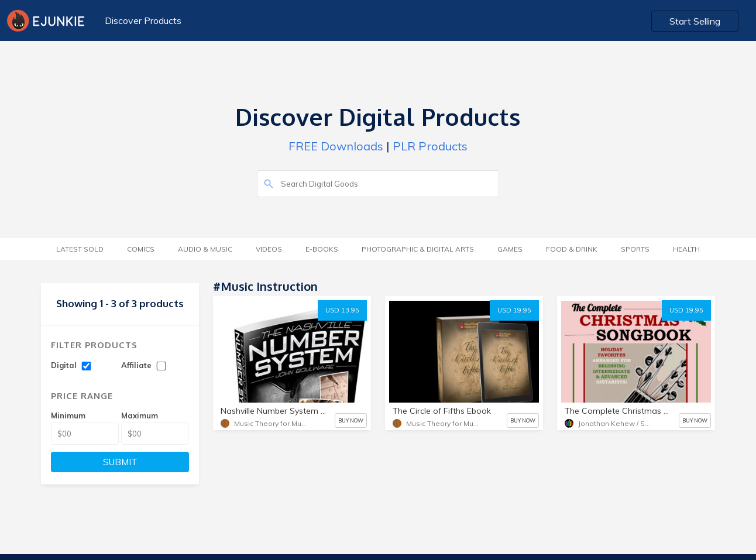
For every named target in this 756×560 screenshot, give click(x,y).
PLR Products (430, 146)
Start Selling (695, 21)
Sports (635, 249)
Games (510, 249)
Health (686, 249)
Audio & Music (205, 249)
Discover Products (143, 20)
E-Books (322, 249)
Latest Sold (80, 249)
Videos (269, 249)
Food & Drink (572, 249)
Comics (141, 249)
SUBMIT (120, 462)
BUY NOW (351, 420)
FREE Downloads (336, 146)
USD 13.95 (342, 310)
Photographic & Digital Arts (418, 249)
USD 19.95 (514, 310)
